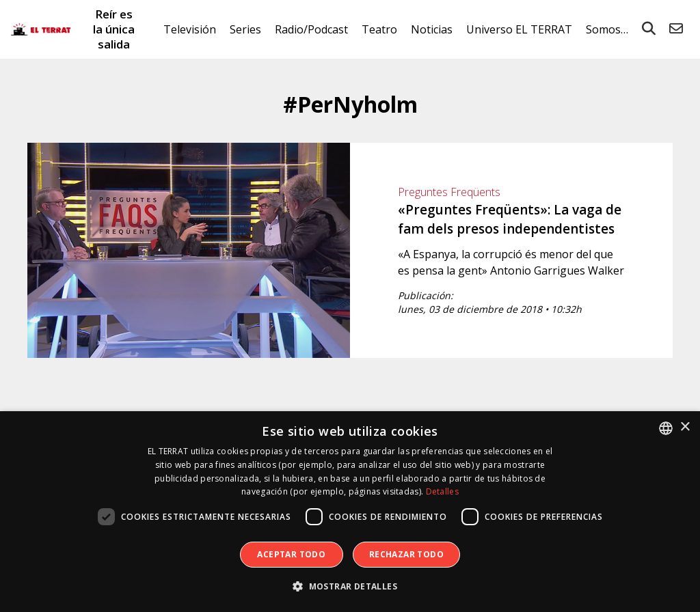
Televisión (190, 29)
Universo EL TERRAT (519, 29)
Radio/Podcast (311, 29)
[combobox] (666, 428)
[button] (350, 587)
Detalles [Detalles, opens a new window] (442, 491)
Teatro (379, 29)
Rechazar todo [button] (406, 554)
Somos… (607, 29)
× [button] (685, 427)
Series (245, 29)
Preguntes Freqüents (449, 192)
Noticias (432, 29)
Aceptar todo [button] (291, 554)
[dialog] (350, 512)
